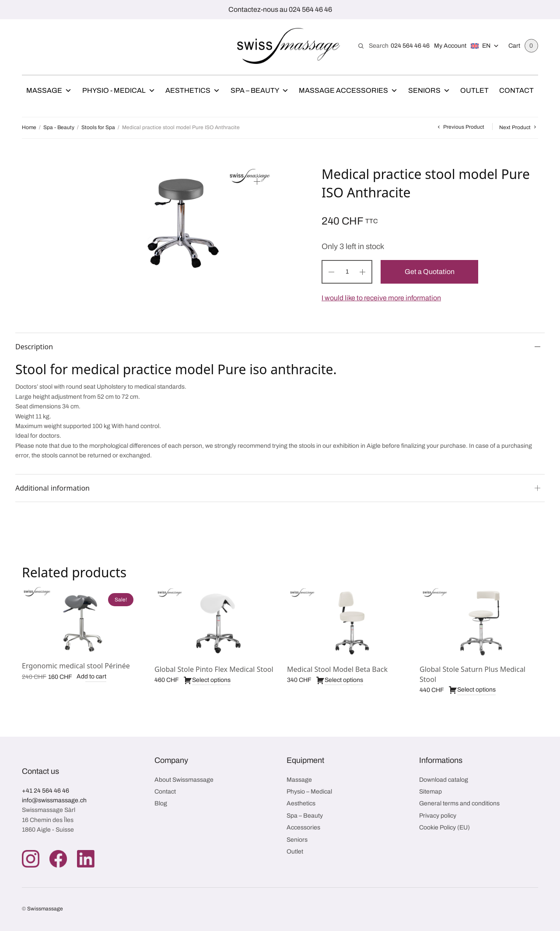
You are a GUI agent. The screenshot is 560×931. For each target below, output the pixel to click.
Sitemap (430, 792)
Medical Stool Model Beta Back (337, 669)
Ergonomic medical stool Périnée (76, 666)
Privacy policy (438, 816)
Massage (49, 91)
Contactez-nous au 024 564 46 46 (280, 9)
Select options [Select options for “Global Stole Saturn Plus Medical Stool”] (472, 690)
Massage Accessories (348, 91)
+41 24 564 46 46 (45, 791)
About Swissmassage (184, 780)
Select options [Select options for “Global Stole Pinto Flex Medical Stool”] (207, 680)
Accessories (303, 828)
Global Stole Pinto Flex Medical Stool (214, 669)
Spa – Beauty (260, 91)
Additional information (52, 488)
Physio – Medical (309, 792)
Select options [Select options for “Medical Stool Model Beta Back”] (339, 680)
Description (34, 347)
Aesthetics (193, 91)
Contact (516, 90)
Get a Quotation (430, 272)
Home (29, 127)
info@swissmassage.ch (54, 801)
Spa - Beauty (59, 127)
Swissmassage (45, 909)
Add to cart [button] (91, 677)
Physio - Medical (119, 91)
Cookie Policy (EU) (444, 828)
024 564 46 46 (410, 46)
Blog (161, 804)
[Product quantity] (347, 272)
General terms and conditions (459, 804)
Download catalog (444, 780)
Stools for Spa (98, 127)
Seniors (429, 91)
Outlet (474, 90)
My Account (450, 46)
